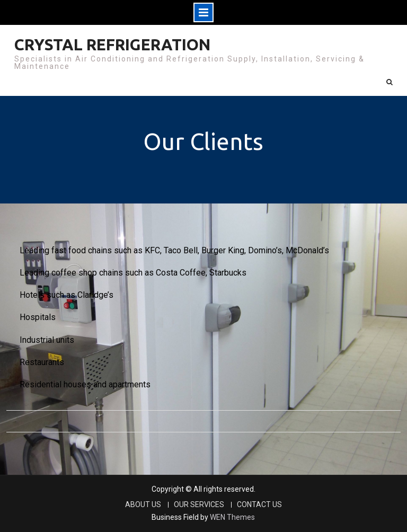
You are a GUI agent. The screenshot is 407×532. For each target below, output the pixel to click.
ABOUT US (143, 505)
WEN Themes (232, 517)
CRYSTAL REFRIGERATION (112, 45)
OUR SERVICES (199, 505)
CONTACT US (259, 505)
